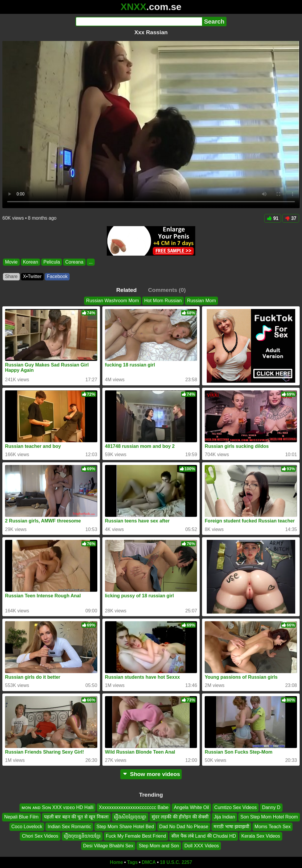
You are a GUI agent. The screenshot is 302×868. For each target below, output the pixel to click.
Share (11, 276)
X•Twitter (32, 276)
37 (291, 218)
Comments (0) (167, 290)
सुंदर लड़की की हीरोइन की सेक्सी (180, 817)
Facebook (57, 276)
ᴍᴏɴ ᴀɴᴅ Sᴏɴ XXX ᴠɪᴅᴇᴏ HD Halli (58, 807)
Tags (132, 862)
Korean (31, 262)
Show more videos (151, 774)
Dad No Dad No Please (184, 827)
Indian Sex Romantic (69, 827)
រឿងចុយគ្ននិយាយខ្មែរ (82, 836)
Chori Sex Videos (40, 836)
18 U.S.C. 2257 (176, 862)
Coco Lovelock (27, 827)
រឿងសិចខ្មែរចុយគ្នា (130, 817)
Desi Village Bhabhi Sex (108, 846)
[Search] (139, 22)
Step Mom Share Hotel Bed (125, 827)
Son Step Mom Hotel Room (269, 817)
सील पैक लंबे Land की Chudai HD (204, 836)
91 (273, 218)
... (91, 262)
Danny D (271, 807)
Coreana (74, 262)
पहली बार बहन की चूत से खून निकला (76, 817)
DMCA (149, 862)
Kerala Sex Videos (261, 836)
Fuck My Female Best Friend (136, 836)
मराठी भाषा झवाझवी (231, 827)
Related (126, 290)
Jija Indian (224, 817)
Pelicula (52, 262)
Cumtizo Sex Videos (236, 807)
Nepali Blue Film (21, 817)
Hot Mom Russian (163, 301)
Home (116, 862)
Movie (11, 262)
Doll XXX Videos (202, 846)
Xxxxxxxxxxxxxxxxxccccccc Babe (134, 807)
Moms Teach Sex (273, 827)
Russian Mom (201, 301)
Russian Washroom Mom (113, 301)
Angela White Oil (191, 807)
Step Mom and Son (159, 846)
